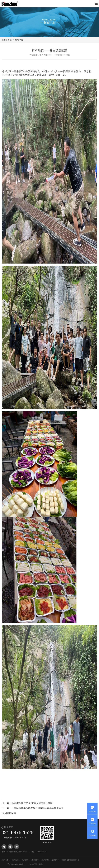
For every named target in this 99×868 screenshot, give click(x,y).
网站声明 (45, 860)
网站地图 (5, 860)
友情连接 (55, 860)
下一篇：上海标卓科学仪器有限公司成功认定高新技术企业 (33, 808)
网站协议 (15, 860)
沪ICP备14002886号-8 (70, 860)
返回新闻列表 (9, 813)
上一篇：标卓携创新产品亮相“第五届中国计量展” (28, 803)
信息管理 (25, 860)
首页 (10, 40)
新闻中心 (19, 40)
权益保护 (35, 860)
